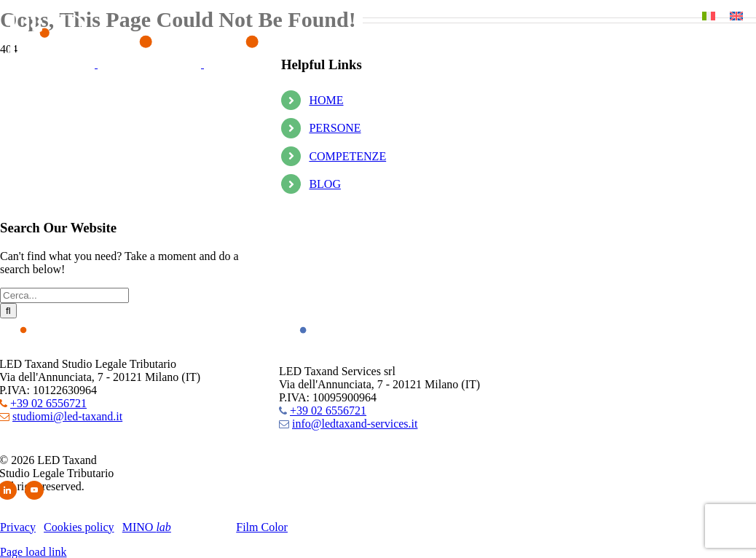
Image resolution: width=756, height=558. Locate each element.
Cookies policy (79, 527)
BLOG (325, 184)
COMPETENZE (347, 156)
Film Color (262, 527)
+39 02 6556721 (48, 403)
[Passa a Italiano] (709, 16)
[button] (33, 25)
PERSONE (335, 128)
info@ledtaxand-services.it (355, 424)
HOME (326, 100)
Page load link (34, 552)
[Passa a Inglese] (736, 16)
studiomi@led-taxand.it (67, 416)
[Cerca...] (64, 295)
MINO (147, 527)
